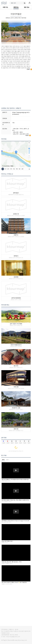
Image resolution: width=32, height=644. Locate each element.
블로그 (8, 460)
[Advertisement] (16, 88)
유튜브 (3, 460)
